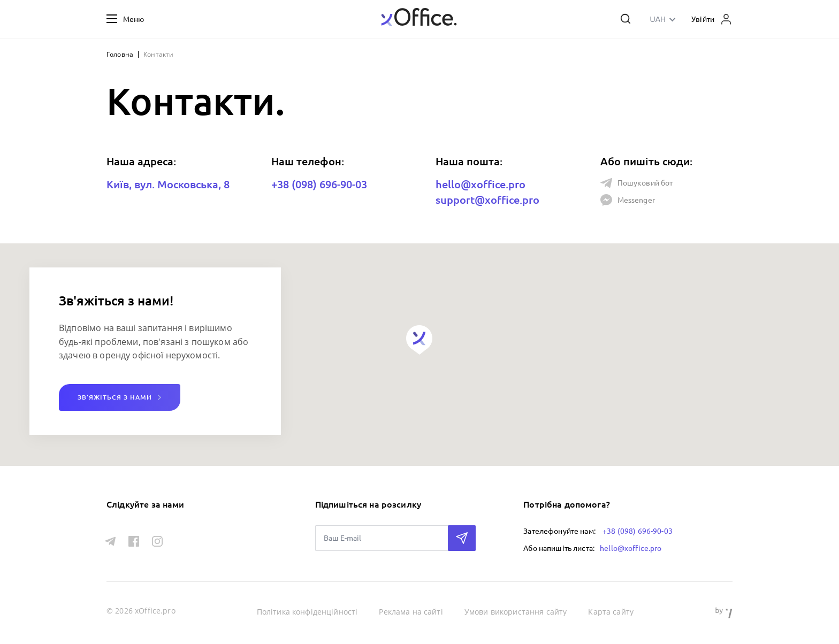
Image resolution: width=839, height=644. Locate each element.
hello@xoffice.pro (480, 184)
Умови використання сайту (516, 612)
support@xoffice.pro (487, 200)
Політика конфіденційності (307, 612)
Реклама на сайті (411, 612)
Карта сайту (611, 612)
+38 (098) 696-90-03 (319, 184)
